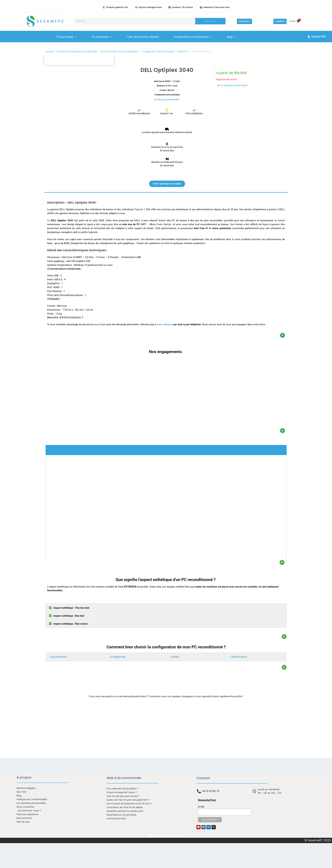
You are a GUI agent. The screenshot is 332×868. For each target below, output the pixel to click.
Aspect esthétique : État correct (71, 624)
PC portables (67, 37)
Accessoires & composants (193, 37)
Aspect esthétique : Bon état (69, 616)
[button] (166, 608)
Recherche (210, 21)
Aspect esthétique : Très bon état (71, 608)
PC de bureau (102, 37)
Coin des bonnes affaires (143, 37)
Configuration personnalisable (158, 51)
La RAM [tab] (175, 657)
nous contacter (165, 324)
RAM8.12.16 (183, 51)
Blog (231, 37)
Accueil (50, 51)
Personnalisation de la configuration (120, 51)
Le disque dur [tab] (118, 657)
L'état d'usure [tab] (239, 657)
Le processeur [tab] (58, 657)
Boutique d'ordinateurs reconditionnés (77, 51)
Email (201, 807)
